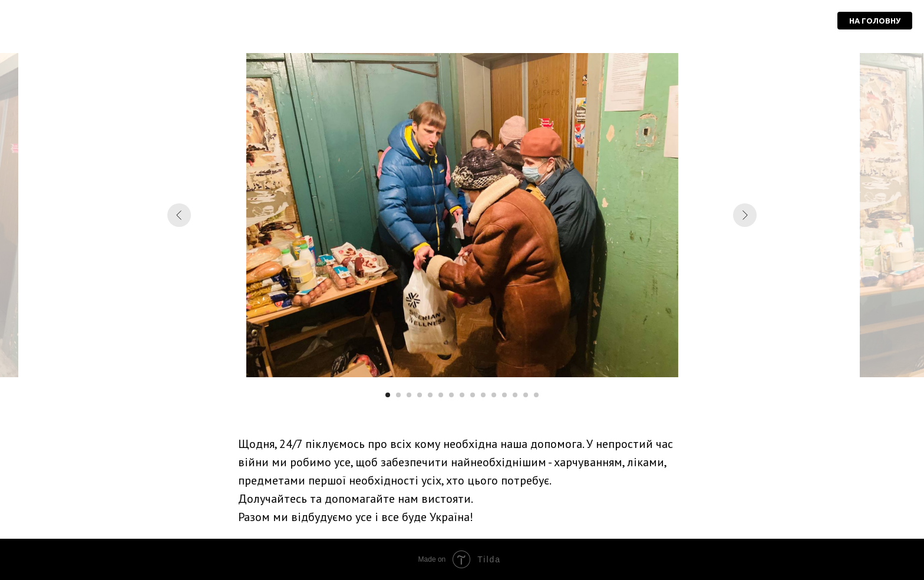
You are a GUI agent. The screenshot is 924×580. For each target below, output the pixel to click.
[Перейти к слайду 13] (515, 395)
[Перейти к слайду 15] (536, 395)
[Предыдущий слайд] (179, 215)
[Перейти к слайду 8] (462, 395)
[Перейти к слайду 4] (420, 395)
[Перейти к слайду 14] (526, 395)
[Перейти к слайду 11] (494, 395)
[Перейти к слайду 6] (441, 395)
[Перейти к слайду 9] (473, 395)
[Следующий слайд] (745, 215)
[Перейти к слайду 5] (430, 395)
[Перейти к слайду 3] (409, 395)
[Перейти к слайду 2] (398, 395)
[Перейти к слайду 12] (504, 395)
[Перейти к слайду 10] (483, 395)
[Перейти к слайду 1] (388, 395)
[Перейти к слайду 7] (451, 395)
